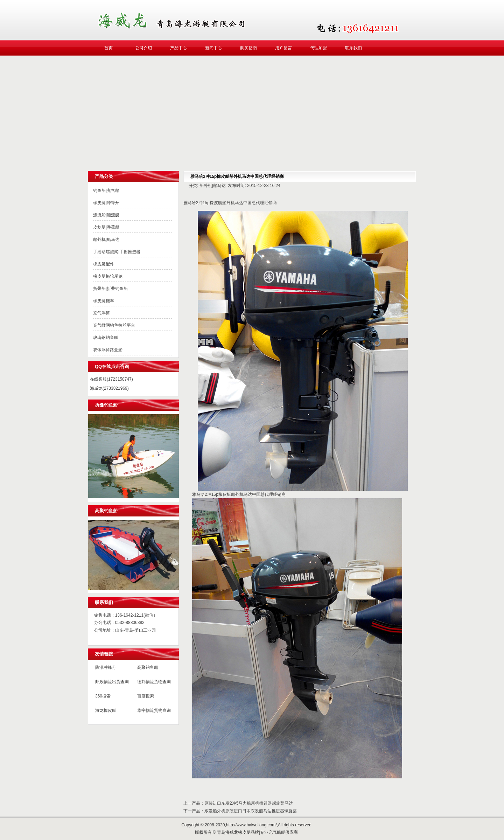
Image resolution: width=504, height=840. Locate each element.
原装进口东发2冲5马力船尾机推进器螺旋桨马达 (249, 803)
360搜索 (103, 696)
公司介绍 (143, 48)
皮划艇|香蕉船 (106, 227)
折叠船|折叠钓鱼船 (110, 289)
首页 (108, 48)
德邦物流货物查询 (154, 682)
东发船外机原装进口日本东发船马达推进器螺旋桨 (251, 811)
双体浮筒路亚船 (108, 350)
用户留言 (283, 48)
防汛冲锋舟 (106, 667)
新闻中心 (213, 48)
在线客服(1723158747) (111, 379)
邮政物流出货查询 (112, 682)
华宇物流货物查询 (154, 710)
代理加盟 (318, 48)
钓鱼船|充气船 (106, 190)
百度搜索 (146, 696)
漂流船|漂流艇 (106, 215)
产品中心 (178, 48)
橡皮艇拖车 (104, 301)
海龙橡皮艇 (106, 710)
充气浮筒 (101, 313)
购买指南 (248, 48)
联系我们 (353, 48)
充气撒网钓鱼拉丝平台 (114, 325)
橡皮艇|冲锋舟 (106, 203)
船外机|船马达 (106, 239)
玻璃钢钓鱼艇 (106, 338)
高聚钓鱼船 (148, 667)
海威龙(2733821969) (109, 388)
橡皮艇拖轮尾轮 (108, 276)
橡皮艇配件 (104, 264)
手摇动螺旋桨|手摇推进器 (117, 252)
